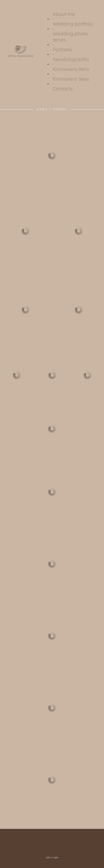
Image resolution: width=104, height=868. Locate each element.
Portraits (62, 49)
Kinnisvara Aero (71, 69)
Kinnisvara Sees (71, 79)
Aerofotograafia (71, 59)
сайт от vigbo (52, 857)
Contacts (63, 89)
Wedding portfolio (73, 24)
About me (64, 14)
